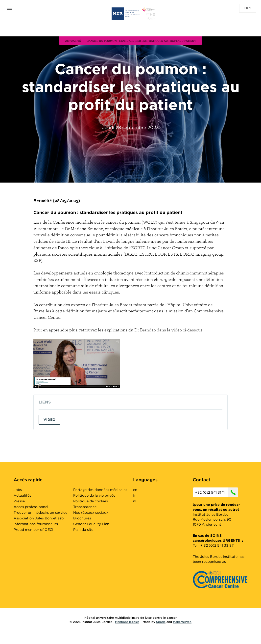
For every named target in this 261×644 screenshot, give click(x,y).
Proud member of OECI (33, 530)
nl (135, 501)
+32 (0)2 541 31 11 (217, 492)
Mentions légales (127, 622)
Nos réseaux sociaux (91, 512)
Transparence (85, 507)
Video (49, 420)
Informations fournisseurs (36, 524)
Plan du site (83, 530)
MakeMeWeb (182, 622)
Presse (19, 501)
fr (248, 8)
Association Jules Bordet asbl (39, 518)
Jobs (18, 490)
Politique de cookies (91, 501)
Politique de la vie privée (94, 495)
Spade (161, 622)
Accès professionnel (31, 507)
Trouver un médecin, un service (40, 512)
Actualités (22, 495)
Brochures (82, 518)
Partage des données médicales (100, 490)
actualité (73, 41)
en (135, 490)
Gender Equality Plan (91, 524)
